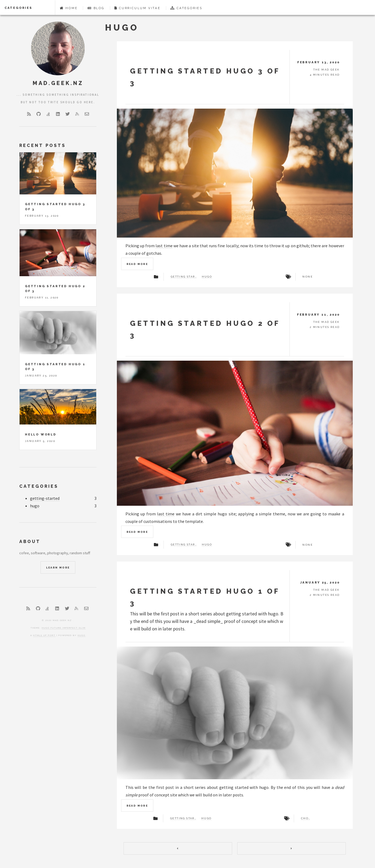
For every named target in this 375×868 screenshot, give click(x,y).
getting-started (45, 498)
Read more (137, 264)
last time (164, 246)
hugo (207, 277)
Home (69, 8)
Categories (18, 8)
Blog (96, 8)
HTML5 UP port (44, 635)
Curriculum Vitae (137, 8)
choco (305, 818)
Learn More (58, 568)
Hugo (82, 635)
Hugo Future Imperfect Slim (64, 628)
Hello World (41, 434)
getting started (184, 277)
